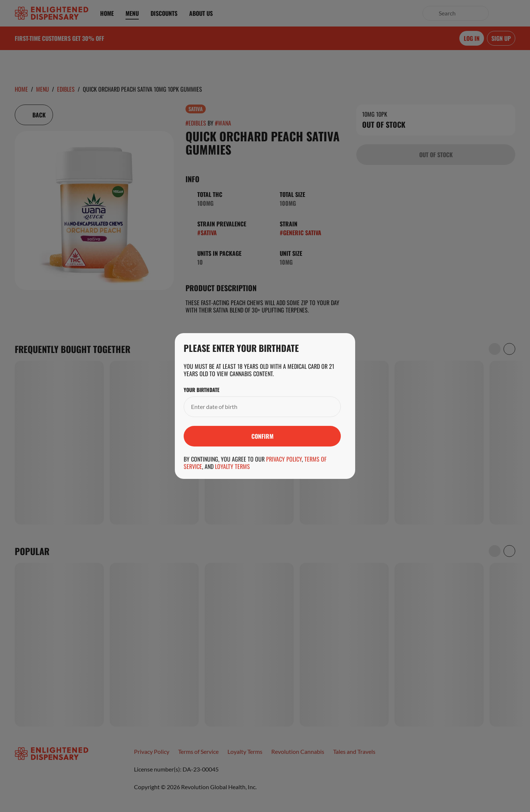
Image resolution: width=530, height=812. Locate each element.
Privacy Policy (284, 459)
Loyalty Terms (232, 466)
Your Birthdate (202, 390)
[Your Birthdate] (255, 407)
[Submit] (262, 436)
